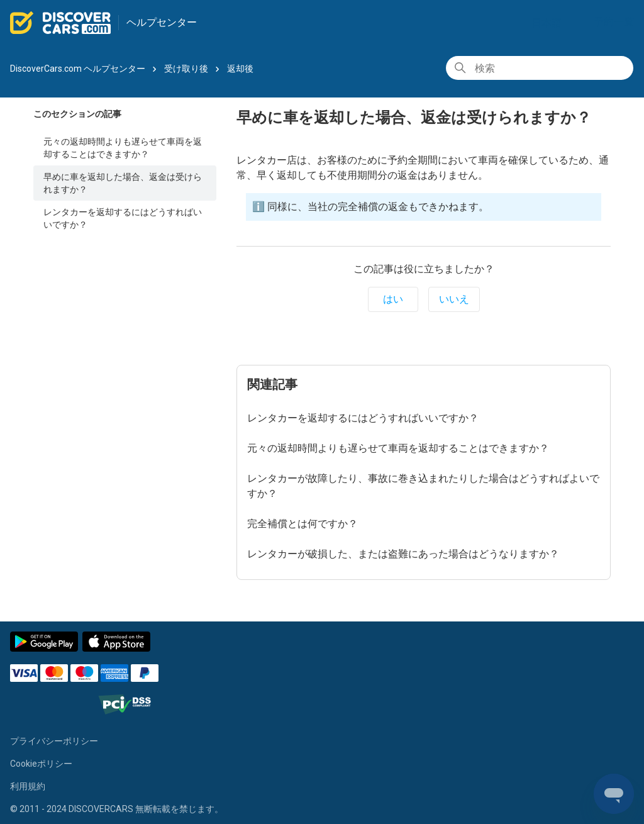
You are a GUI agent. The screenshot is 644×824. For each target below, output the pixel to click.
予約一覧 (614, 22)
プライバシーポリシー (54, 741)
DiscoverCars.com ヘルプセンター (78, 69)
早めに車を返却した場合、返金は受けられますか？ (123, 183)
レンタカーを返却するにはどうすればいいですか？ (123, 218)
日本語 (552, 23)
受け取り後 (186, 69)
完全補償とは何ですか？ (303, 524)
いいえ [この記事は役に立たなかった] (454, 299)
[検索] (540, 68)
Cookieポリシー (41, 764)
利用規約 (28, 786)
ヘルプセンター (162, 22)
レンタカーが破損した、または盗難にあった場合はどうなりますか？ (403, 554)
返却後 (240, 69)
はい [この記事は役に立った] (393, 299)
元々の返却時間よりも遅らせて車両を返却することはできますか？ (123, 148)
